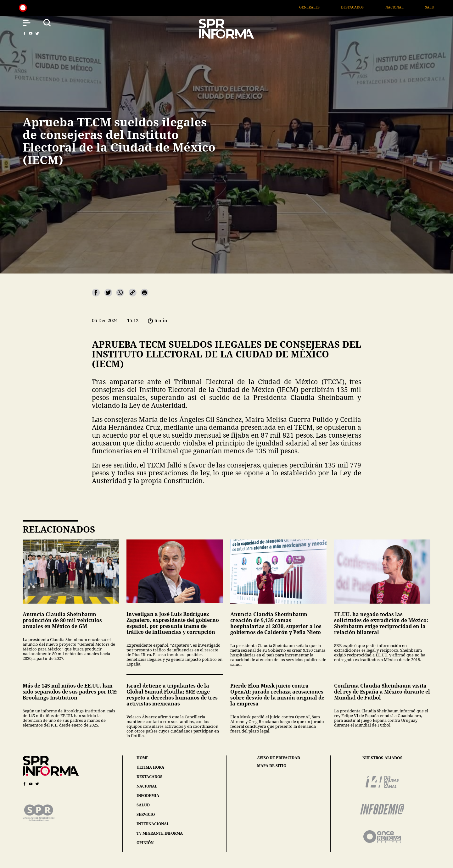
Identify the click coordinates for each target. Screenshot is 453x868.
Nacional (415, 7)
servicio (146, 814)
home (143, 758)
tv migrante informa (160, 833)
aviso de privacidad (279, 758)
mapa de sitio (272, 766)
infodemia (148, 796)
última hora (150, 767)
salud (143, 805)
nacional (147, 786)
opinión (145, 843)
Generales (330, 7)
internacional (153, 824)
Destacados (373, 7)
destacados (149, 777)
